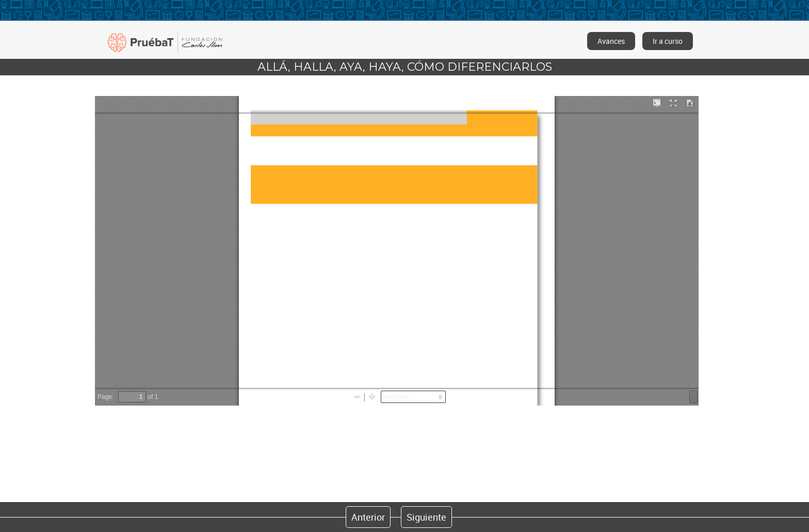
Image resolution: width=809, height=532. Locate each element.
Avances (611, 41)
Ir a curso (668, 41)
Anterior (368, 517)
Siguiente (426, 517)
